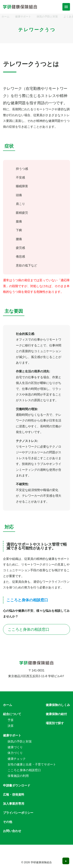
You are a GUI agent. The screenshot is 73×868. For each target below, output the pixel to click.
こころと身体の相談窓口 (36, 629)
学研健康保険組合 (41, 862)
